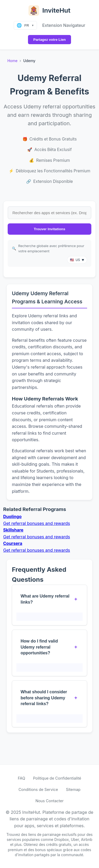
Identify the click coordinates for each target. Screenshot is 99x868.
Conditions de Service (38, 789)
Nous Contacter (49, 801)
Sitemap (73, 789)
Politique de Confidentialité (57, 778)
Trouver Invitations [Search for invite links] (49, 229)
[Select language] (25, 25)
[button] (77, 260)
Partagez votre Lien (49, 40)
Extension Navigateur (64, 25)
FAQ (22, 778)
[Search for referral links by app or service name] (49, 213)
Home (12, 61)
